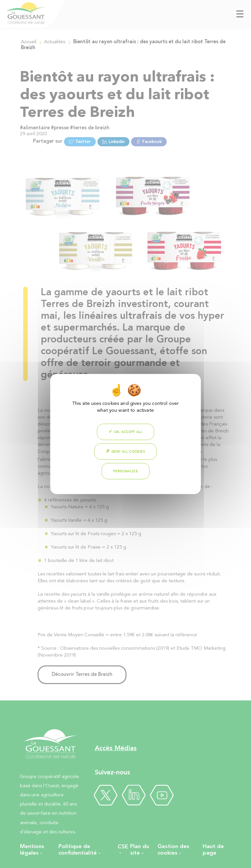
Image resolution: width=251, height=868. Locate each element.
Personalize (125, 471)
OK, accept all (125, 432)
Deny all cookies (125, 451)
